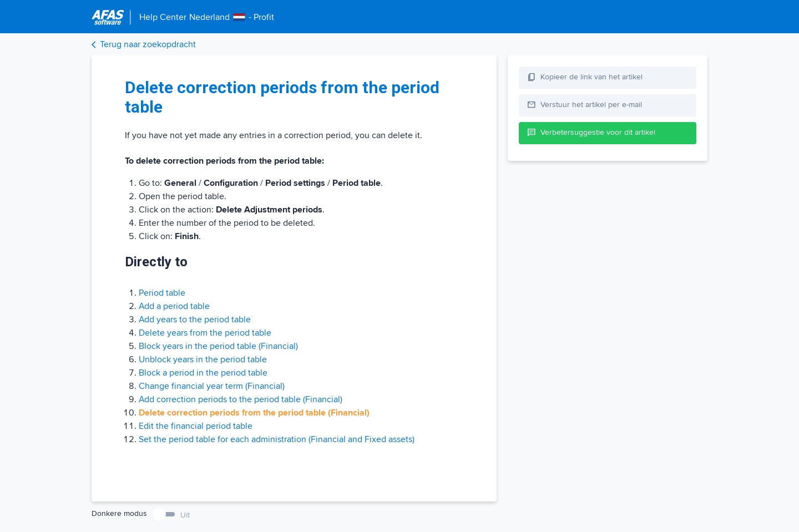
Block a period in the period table (203, 373)
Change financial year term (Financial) (212, 386)
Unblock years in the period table (203, 359)
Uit (185, 515)
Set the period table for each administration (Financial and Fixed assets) (277, 439)
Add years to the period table (195, 320)
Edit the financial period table (196, 426)
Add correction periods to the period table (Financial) (241, 399)
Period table (162, 293)
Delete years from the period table (205, 333)
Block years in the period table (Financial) (218, 346)
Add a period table (174, 306)
